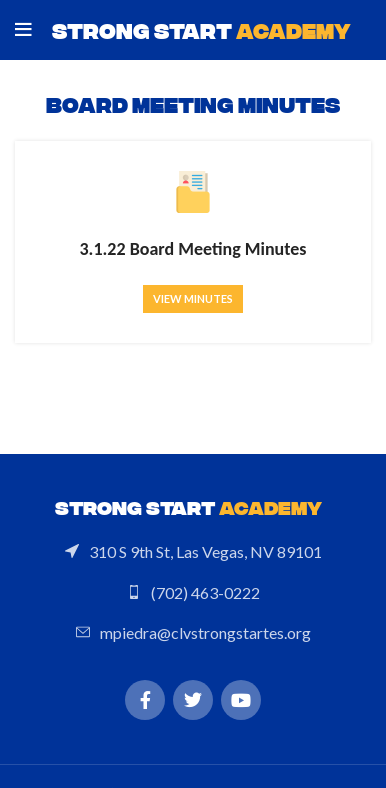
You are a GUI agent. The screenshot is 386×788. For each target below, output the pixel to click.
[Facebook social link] (145, 700)
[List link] (193, 552)
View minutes (193, 298)
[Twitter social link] (193, 700)
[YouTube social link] (241, 700)
